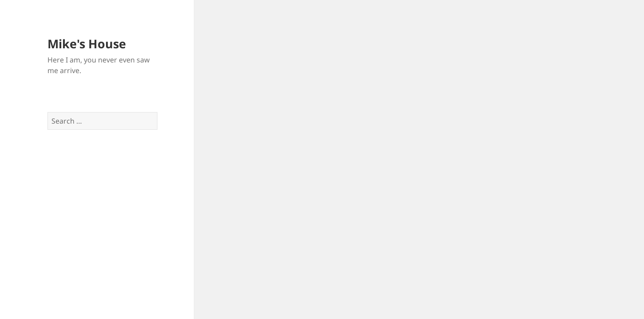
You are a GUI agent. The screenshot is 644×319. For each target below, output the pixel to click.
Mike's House (87, 44)
